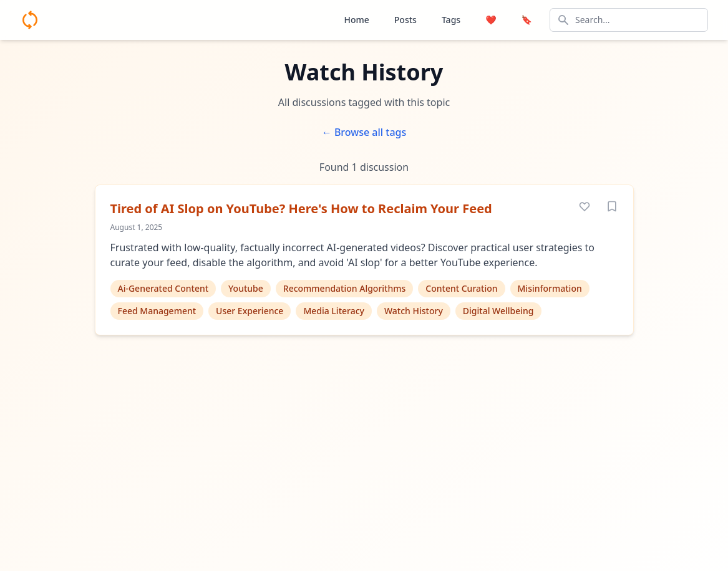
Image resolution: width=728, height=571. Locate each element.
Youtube (246, 288)
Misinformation (550, 288)
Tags (451, 20)
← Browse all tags (364, 132)
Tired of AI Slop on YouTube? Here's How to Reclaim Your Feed (301, 209)
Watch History (414, 311)
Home (356, 20)
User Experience (250, 311)
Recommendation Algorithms (345, 288)
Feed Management (157, 311)
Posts (405, 20)
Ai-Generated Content (163, 288)
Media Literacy (334, 311)
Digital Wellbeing (498, 311)
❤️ (491, 20)
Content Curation (461, 288)
